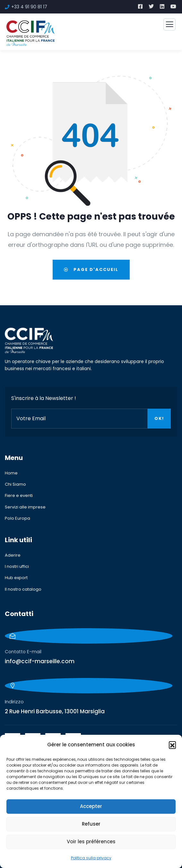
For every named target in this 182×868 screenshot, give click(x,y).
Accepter (91, 806)
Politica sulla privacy (91, 858)
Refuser (91, 824)
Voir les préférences (91, 842)
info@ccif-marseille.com (40, 661)
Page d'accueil (91, 269)
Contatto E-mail (23, 652)
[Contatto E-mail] (89, 636)
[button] (172, 745)
